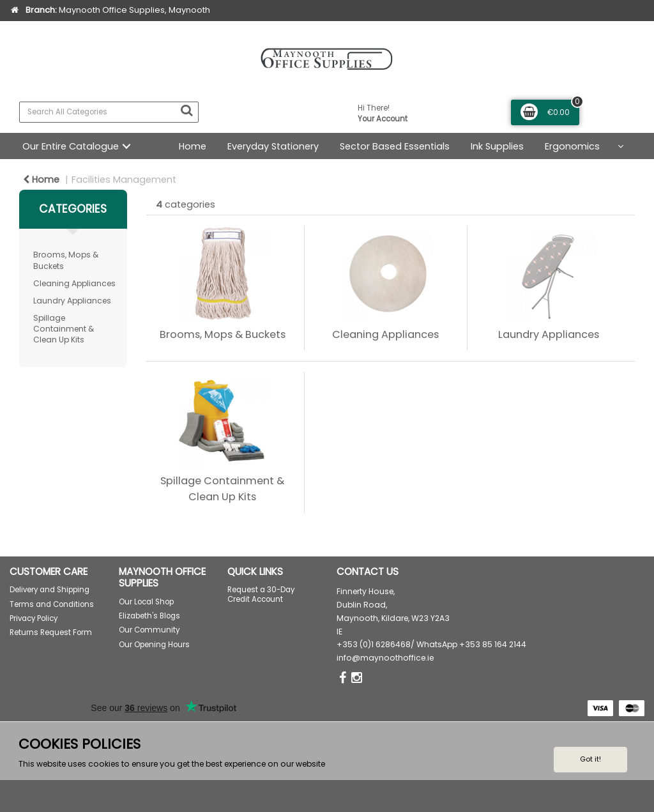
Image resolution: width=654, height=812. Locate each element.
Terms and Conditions (52, 604)
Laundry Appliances (72, 301)
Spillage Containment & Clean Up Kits (64, 329)
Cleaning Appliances (74, 283)
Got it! (590, 759)
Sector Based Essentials (395, 146)
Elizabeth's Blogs (149, 616)
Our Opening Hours (154, 645)
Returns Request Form (51, 632)
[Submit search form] (186, 111)
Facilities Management (124, 180)
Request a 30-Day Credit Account (261, 594)
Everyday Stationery (273, 146)
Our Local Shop (146, 602)
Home (193, 146)
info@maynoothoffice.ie (385, 658)
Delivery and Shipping (49, 590)
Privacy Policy (34, 618)
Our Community (149, 630)
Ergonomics (572, 146)
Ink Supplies (497, 146)
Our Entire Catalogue (71, 146)
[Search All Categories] (109, 112)
